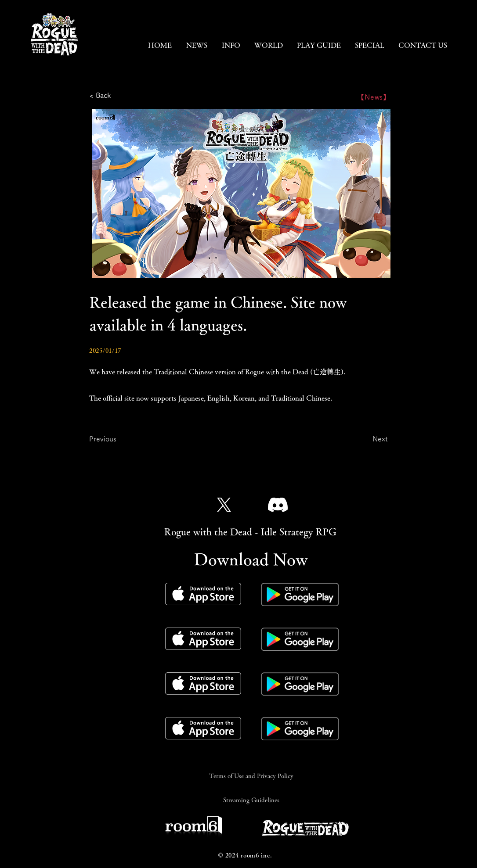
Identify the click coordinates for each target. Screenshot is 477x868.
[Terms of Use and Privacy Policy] (251, 776)
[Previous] (118, 439)
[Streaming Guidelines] (251, 800)
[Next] (366, 439)
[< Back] (119, 95)
